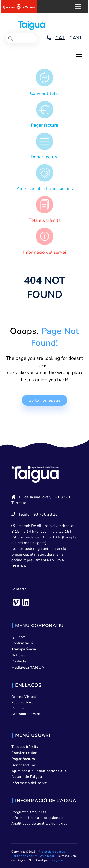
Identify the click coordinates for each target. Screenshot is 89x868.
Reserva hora (22, 702)
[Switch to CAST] (76, 38)
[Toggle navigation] (79, 56)
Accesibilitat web (26, 714)
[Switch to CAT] (60, 38)
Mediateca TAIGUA (28, 667)
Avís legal (47, 856)
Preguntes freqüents (29, 812)
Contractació (22, 643)
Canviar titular (45, 93)
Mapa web (20, 708)
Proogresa (56, 860)
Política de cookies (25, 856)
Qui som (19, 637)
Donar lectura (45, 157)
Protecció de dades (52, 852)
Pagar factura (44, 125)
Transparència (24, 649)
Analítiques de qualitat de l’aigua (39, 824)
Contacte (19, 589)
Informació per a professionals (37, 818)
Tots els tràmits (45, 220)
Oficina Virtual (24, 697)
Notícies (18, 655)
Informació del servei (45, 252)
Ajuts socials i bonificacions (45, 189)
